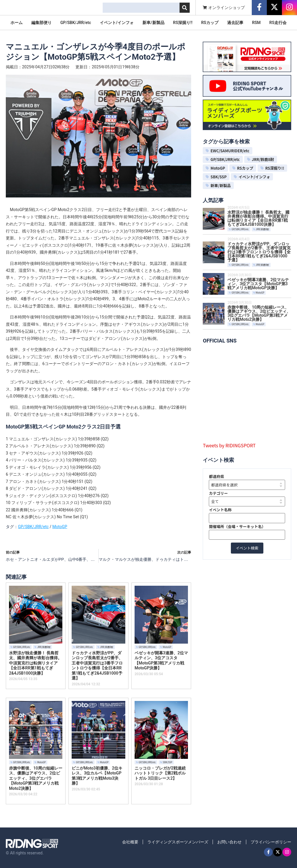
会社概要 (130, 842)
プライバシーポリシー (271, 842)
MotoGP (60, 527)
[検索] (185, 8)
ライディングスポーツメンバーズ (178, 842)
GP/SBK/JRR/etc (76, 23)
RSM (256, 23)
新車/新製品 (153, 23)
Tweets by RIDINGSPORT (229, 445)
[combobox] (141, 8)
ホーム (17, 23)
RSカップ (210, 23)
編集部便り (41, 23)
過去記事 (235, 23)
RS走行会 (278, 23)
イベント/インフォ (117, 23)
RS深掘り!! (183, 23)
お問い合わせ (229, 842)
